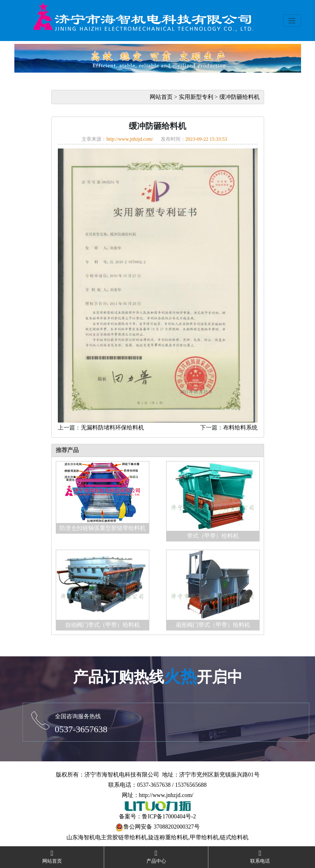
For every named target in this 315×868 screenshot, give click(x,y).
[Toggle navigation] (292, 21)
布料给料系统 (240, 428)
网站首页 (161, 97)
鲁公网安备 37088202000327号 (162, 827)
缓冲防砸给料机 (240, 97)
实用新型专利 (196, 97)
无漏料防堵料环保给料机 (112, 428)
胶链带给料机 (130, 837)
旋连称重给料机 (168, 837)
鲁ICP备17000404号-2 (169, 817)
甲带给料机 (204, 837)
